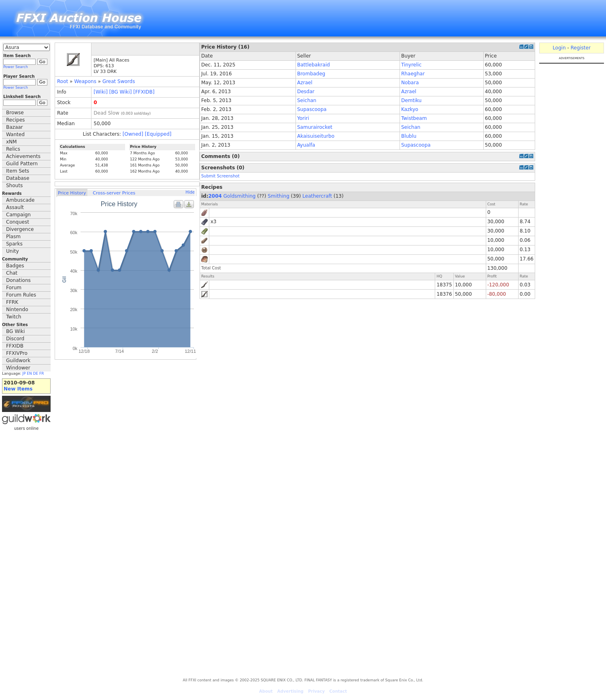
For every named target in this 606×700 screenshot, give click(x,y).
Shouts (14, 186)
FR (41, 373)
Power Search (16, 67)
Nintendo (17, 309)
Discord (15, 339)
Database (18, 178)
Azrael (305, 83)
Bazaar (15, 127)
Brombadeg (311, 74)
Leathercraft (317, 196)
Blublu (409, 136)
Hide (190, 192)
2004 (215, 196)
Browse (15, 113)
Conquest (18, 222)
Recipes (15, 120)
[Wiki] (101, 92)
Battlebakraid (314, 65)
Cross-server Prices (114, 193)
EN (29, 373)
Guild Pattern (22, 164)
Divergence (20, 229)
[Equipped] (158, 134)
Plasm (13, 237)
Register (580, 48)
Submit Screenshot (220, 176)
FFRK (12, 302)
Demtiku (411, 100)
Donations (18, 280)
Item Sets (18, 171)
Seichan (307, 100)
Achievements (23, 156)
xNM (11, 142)
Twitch (14, 317)
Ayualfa (306, 145)
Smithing (279, 196)
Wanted (15, 134)
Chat (12, 273)
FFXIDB (15, 346)
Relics (13, 149)
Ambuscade (20, 200)
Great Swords (119, 81)
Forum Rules (21, 295)
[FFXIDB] (144, 92)
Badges (15, 266)
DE (36, 373)
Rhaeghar (413, 74)
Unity (13, 251)
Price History (72, 193)
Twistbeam (414, 118)
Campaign (18, 215)
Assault (15, 207)
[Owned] (133, 134)
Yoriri (303, 118)
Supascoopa (312, 109)
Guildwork (18, 361)
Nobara (410, 83)
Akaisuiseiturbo (316, 136)
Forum (14, 288)
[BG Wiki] (121, 92)
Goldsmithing (240, 196)
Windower (18, 368)
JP (24, 373)
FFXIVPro (17, 353)
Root (63, 81)
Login (559, 48)
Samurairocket (315, 127)
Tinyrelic (411, 65)
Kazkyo (410, 109)
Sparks (14, 244)
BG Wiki (15, 331)
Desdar (306, 92)
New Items (18, 389)
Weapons (85, 81)
